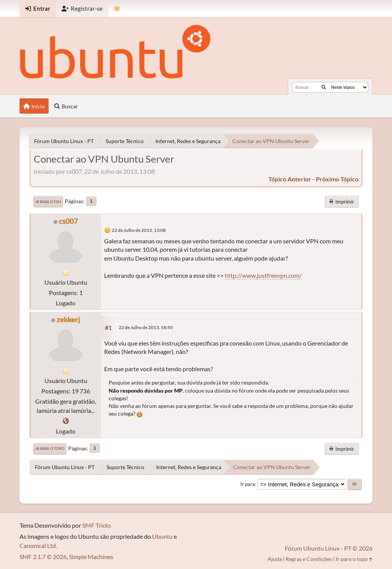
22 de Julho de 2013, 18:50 (146, 327)
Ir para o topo (50, 448)
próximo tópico (337, 179)
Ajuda (275, 559)
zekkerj (68, 319)
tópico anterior (290, 179)
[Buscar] (324, 87)
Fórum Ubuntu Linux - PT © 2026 (329, 548)
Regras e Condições (309, 559)
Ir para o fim (48, 202)
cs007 (69, 221)
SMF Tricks (97, 525)
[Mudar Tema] (117, 9)
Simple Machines (91, 557)
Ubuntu (162, 536)
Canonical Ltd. (38, 545)
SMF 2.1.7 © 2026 (43, 557)
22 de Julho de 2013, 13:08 (139, 230)
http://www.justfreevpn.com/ (263, 275)
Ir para (248, 484)
